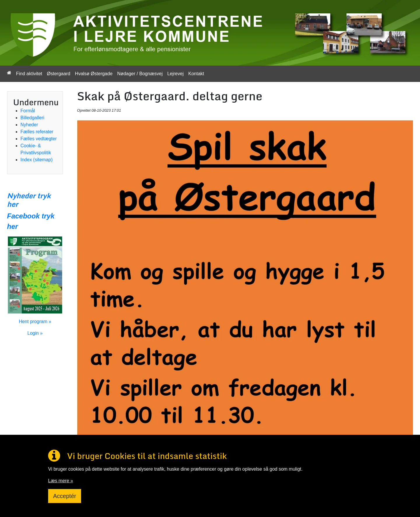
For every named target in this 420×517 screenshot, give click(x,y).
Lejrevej (175, 74)
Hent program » (35, 321)
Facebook (23, 216)
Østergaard (59, 74)
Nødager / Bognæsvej (140, 74)
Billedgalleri (32, 118)
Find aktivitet (29, 74)
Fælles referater (37, 132)
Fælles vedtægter (39, 139)
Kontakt (196, 74)
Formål (28, 111)
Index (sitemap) (36, 160)
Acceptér (65, 496)
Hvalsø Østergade (94, 74)
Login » (35, 333)
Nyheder (29, 125)
